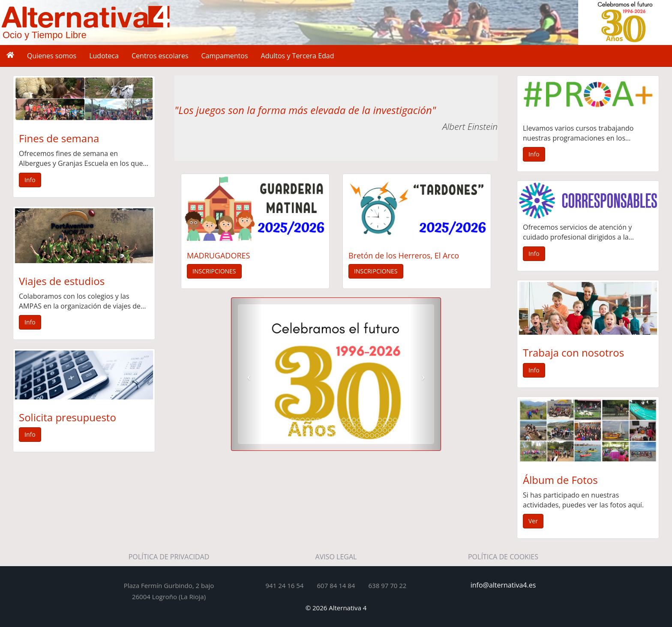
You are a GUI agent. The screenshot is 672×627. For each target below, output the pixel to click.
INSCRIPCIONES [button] (214, 271)
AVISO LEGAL (336, 557)
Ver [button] (533, 521)
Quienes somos (52, 56)
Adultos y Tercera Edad (298, 56)
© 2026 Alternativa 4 (336, 608)
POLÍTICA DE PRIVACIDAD (169, 557)
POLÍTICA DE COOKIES (503, 557)
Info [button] (30, 180)
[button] (247, 374)
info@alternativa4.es (503, 585)
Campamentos (225, 56)
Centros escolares (160, 56)
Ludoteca (104, 56)
